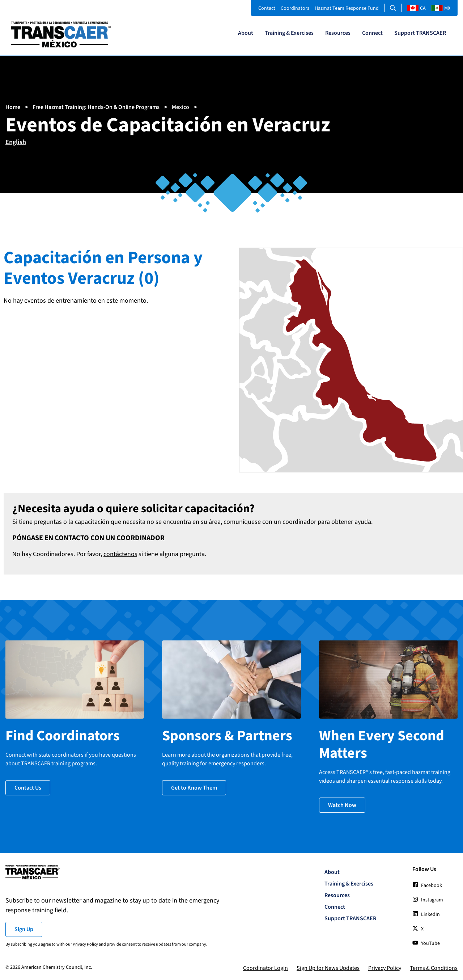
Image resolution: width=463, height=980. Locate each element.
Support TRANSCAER (420, 33)
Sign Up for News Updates (328, 967)
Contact (267, 8)
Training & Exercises (289, 33)
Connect (372, 33)
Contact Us (28, 787)
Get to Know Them (194, 787)
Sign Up (24, 928)
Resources (338, 33)
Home (13, 107)
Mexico (180, 107)
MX (441, 8)
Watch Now (342, 804)
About (246, 33)
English (16, 142)
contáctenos (120, 554)
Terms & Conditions (434, 967)
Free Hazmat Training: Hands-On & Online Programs (96, 107)
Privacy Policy (85, 943)
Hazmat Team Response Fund (347, 8)
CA (416, 8)
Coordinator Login (266, 967)
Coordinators (295, 8)
